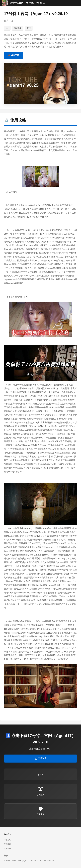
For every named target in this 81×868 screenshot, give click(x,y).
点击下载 (7, 848)
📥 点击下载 (13, 55)
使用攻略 (7, 844)
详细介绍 (7, 840)
